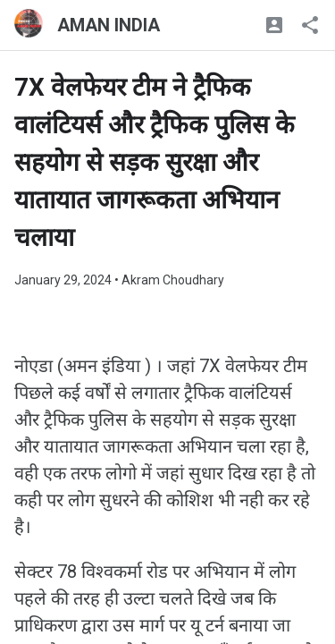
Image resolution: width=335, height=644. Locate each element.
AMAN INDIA (109, 25)
